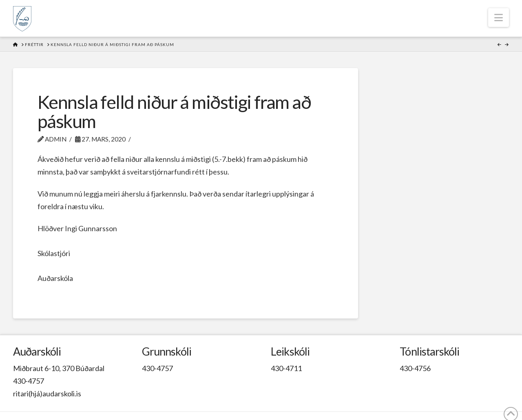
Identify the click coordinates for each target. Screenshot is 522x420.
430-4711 (286, 368)
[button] (499, 18)
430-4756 (415, 368)
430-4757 (29, 381)
